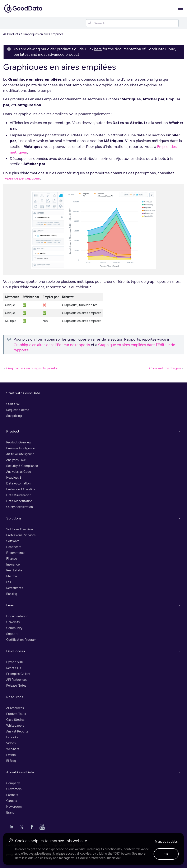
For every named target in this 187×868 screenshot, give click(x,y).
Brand (10, 812)
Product (13, 431)
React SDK (14, 668)
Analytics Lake (16, 460)
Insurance (13, 564)
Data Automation (18, 483)
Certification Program (21, 640)
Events (11, 755)
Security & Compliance (22, 466)
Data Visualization (19, 495)
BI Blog (11, 761)
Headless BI (14, 477)
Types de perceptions (22, 178)
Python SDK (15, 662)
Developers (16, 651)
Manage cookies (166, 842)
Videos (11, 743)
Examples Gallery (18, 674)
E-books (12, 737)
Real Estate (14, 570)
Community (14, 628)
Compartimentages (167, 368)
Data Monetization (19, 501)
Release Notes (16, 685)
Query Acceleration (20, 507)
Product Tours (16, 714)
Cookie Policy (43, 858)
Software (13, 541)
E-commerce (15, 553)
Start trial (13, 404)
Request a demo (18, 410)
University (13, 622)
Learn (11, 605)
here (98, 49)
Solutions (14, 518)
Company (13, 783)
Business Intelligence (21, 448)
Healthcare (14, 547)
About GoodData (20, 772)
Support (12, 634)
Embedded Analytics (21, 489)
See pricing (14, 416)
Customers (14, 789)
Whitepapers (15, 725)
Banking (12, 594)
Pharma (12, 576)
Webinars (13, 749)
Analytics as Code (19, 472)
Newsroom (14, 807)
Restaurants (15, 588)
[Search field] (132, 23)
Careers (12, 801)
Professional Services (21, 535)
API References (17, 680)
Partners (12, 795)
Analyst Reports (17, 731)
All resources (15, 708)
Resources (15, 697)
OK (166, 854)
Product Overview (19, 442)
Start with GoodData (23, 393)
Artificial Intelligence (20, 454)
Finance (12, 559)
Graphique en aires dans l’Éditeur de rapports (52, 345)
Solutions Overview (20, 529)
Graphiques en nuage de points (30, 368)
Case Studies (15, 720)
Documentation (17, 616)
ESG (9, 582)
